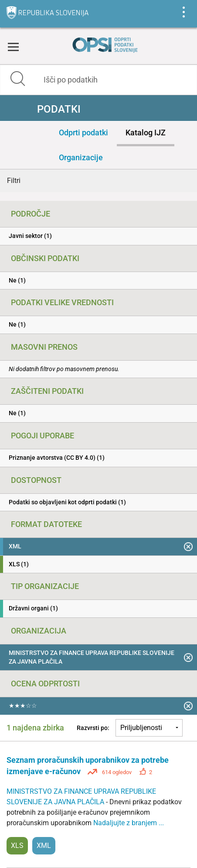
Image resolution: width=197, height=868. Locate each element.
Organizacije (81, 157)
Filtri (14, 181)
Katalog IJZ (146, 133)
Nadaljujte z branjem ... (129, 823)
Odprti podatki (83, 133)
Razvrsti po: (93, 728)
